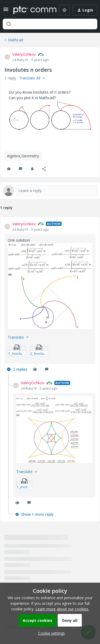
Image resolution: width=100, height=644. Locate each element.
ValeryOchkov (24, 54)
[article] (50, 297)
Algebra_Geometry (23, 156)
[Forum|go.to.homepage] (31, 10)
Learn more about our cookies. (62, 609)
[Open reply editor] (50, 191)
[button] (6, 11)
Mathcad (16, 40)
